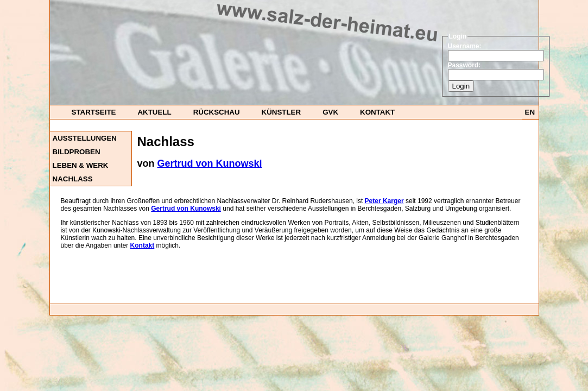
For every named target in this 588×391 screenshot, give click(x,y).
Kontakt (377, 112)
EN (530, 112)
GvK (330, 112)
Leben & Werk (81, 165)
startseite (94, 112)
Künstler (282, 112)
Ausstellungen (85, 138)
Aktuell (154, 112)
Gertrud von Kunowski (210, 163)
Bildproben (77, 152)
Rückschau (217, 112)
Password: (464, 65)
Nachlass (73, 179)
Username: (465, 46)
